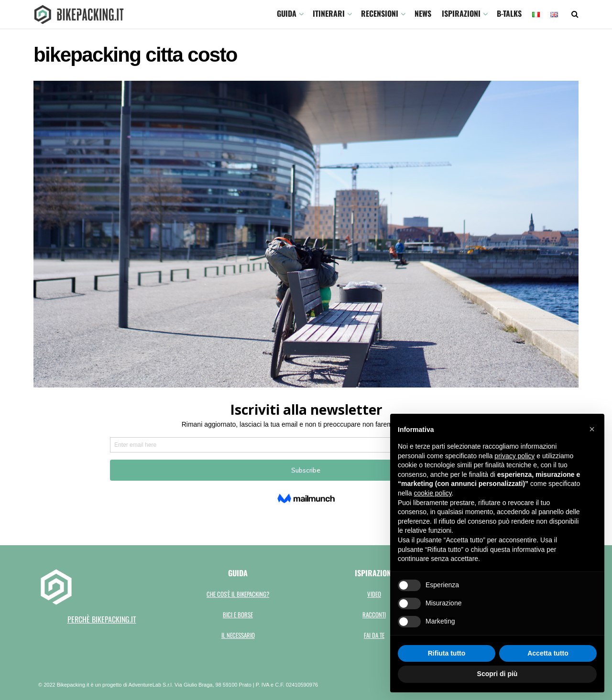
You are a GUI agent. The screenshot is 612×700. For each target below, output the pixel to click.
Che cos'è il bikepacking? (238, 594)
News (423, 13)
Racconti (374, 614)
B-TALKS (509, 13)
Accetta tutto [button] (548, 653)
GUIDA (287, 13)
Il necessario (238, 635)
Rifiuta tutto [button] (447, 653)
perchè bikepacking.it (102, 619)
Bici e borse (238, 614)
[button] (592, 429)
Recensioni (380, 13)
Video (374, 594)
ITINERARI (329, 13)
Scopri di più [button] (497, 674)
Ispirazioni (461, 13)
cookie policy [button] (432, 493)
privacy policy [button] (514, 456)
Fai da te (374, 635)
